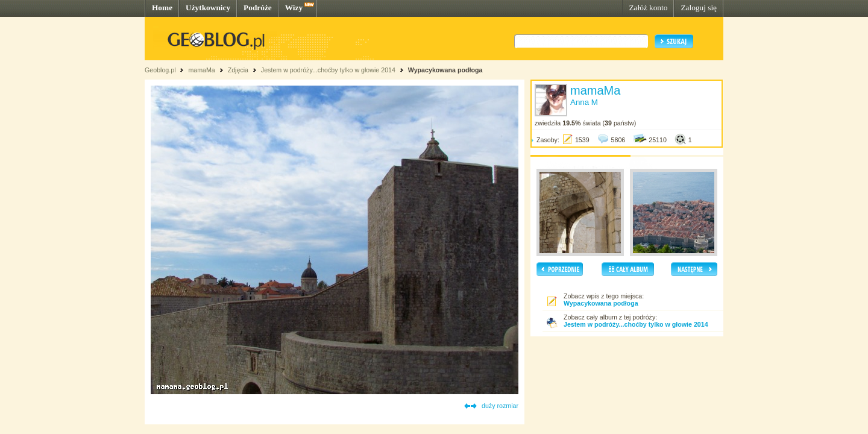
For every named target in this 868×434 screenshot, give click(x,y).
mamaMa (201, 70)
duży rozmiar (500, 406)
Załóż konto (648, 8)
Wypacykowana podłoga (445, 70)
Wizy (294, 8)
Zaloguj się (699, 8)
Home (162, 8)
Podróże (258, 8)
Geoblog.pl (160, 70)
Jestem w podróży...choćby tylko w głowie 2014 (328, 70)
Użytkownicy (208, 8)
